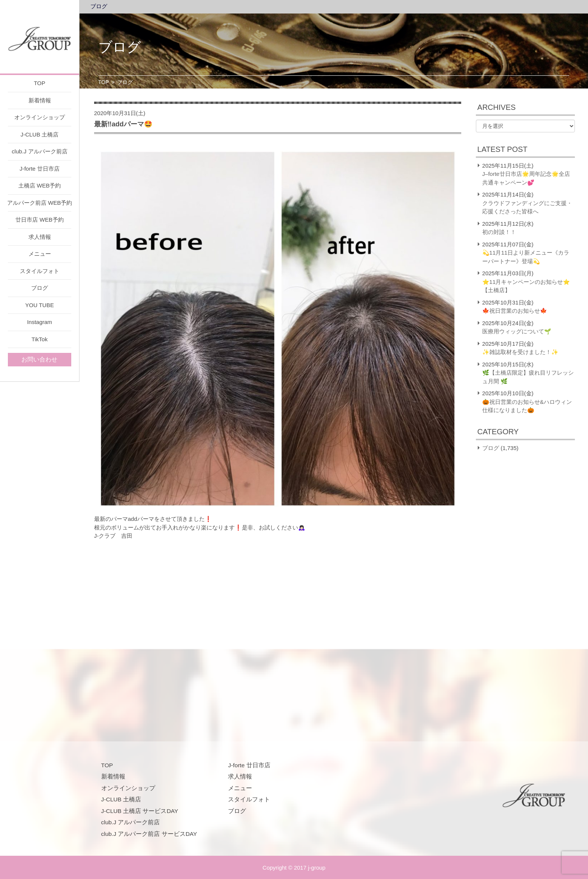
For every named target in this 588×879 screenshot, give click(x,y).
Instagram (40, 322)
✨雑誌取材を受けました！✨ (520, 352)
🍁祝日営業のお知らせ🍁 (515, 311)
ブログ (40, 288)
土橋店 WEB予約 (40, 185)
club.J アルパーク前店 (39, 151)
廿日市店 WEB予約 (39, 220)
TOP (40, 83)
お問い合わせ (39, 359)
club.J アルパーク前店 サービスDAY (149, 834)
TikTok (40, 339)
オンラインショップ (40, 117)
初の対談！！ (499, 232)
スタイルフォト (40, 271)
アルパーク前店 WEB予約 (40, 203)
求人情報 (40, 237)
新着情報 (40, 100)
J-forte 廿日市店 (40, 169)
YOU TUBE (39, 305)
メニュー (40, 254)
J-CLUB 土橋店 (40, 134)
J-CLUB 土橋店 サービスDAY (140, 811)
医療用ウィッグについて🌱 (517, 331)
